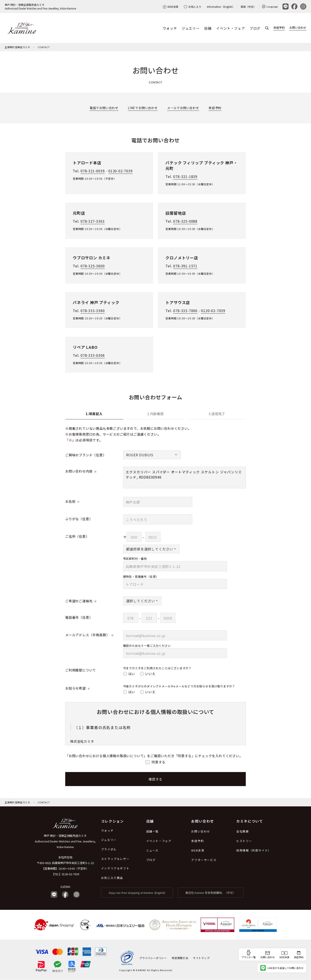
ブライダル (109, 849)
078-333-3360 (93, 311)
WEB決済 (171, 7)
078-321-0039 (93, 171)
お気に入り (193, 7)
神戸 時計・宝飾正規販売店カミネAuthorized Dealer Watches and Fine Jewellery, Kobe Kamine (40, 6)
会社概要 (243, 832)
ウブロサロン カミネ (92, 258)
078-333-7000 (185, 311)
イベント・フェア (231, 28)
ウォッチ (170, 28)
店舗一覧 (152, 832)
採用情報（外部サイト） (254, 851)
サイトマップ (201, 958)
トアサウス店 (178, 303)
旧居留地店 (176, 213)
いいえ (150, 674)
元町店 (79, 213)
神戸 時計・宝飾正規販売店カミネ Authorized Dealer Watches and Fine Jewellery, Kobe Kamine (65, 841)
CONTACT (44, 47)
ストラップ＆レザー (115, 859)
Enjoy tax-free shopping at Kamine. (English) (137, 893)
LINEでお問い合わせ (143, 108)
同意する (158, 762)
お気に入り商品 (112, 878)
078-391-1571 (185, 266)
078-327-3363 (93, 221)
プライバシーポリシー (153, 958)
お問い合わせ (298, 28)
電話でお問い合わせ (104, 108)
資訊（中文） (248, 7)
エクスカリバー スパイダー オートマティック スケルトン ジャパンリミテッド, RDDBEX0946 (184, 478)
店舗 (208, 28)
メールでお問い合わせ (183, 108)
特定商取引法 (180, 958)
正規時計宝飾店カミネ (17, 47)
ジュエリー (191, 28)
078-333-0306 (93, 355)
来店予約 (279, 28)
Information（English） (221, 7)
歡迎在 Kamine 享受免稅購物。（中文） (211, 893)
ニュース (152, 851)
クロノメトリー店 (182, 258)
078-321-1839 (185, 177)
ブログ (255, 28)
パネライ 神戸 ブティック (96, 303)
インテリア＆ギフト (115, 868)
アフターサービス (204, 860)
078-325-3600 (93, 266)
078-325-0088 (185, 221)
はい (132, 674)
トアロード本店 (87, 163)
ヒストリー (244, 841)
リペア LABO (85, 347)
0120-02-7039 (121, 171)
